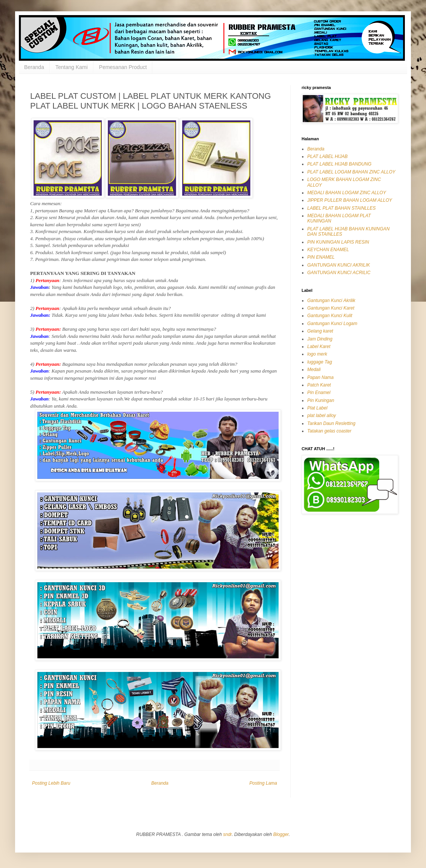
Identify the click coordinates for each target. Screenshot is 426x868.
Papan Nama (320, 377)
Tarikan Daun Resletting (331, 423)
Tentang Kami (72, 67)
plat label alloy (322, 416)
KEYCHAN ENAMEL (328, 250)
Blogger (281, 834)
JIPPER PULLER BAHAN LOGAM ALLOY (350, 200)
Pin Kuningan (321, 400)
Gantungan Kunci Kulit (330, 316)
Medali (314, 370)
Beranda (34, 67)
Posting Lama (263, 783)
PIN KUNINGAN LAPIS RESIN (338, 242)
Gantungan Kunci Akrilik (331, 301)
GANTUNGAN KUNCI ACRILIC (339, 273)
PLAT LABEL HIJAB (327, 156)
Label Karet (319, 347)
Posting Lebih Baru (51, 783)
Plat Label (317, 408)
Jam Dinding (320, 339)
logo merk (317, 354)
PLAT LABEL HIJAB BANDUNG (339, 164)
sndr (228, 834)
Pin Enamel (319, 393)
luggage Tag (320, 362)
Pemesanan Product (123, 67)
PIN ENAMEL (321, 257)
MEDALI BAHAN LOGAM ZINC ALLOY (347, 193)
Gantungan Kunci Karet (331, 308)
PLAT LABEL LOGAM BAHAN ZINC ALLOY (351, 172)
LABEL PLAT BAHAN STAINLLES (341, 208)
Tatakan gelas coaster (329, 431)
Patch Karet (319, 385)
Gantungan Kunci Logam (332, 324)
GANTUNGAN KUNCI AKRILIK (339, 265)
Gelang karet (320, 331)
